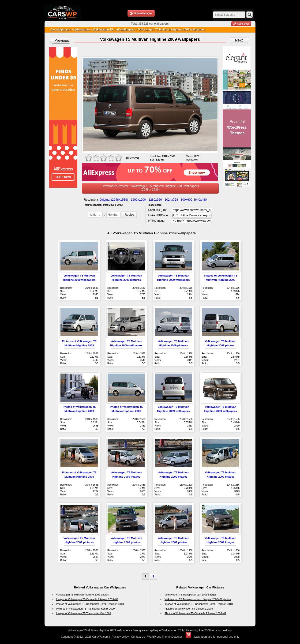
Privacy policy (120, 637)
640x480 (201, 200)
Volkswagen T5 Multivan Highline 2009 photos (82, 595)
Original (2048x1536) (114, 200)
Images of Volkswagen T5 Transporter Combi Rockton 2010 (199, 604)
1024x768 (171, 200)
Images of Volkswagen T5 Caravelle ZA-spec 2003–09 (87, 599)
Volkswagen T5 (103, 30)
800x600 (187, 200)
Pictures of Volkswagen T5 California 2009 (189, 609)
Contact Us (138, 637)
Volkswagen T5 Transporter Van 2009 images (191, 595)
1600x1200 (138, 200)
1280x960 (155, 200)
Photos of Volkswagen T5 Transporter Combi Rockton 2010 (90, 604)
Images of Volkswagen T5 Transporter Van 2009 (83, 613)
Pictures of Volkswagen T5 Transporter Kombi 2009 (85, 609)
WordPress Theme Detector (165, 637)
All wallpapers (126, 30)
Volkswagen (82, 30)
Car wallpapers (60, 30)
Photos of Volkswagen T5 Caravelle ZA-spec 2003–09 (195, 613)
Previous (62, 40)
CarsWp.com (100, 637)
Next (239, 40)
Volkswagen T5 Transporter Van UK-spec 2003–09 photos (198, 599)
